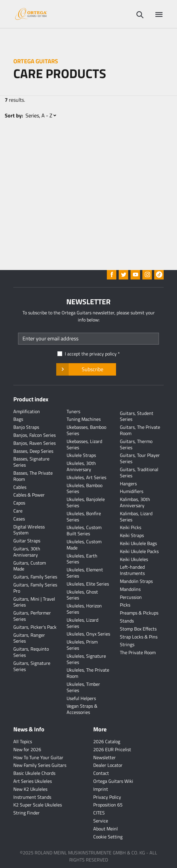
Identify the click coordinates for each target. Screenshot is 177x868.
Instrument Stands (32, 797)
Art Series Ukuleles (33, 781)
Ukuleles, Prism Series (82, 645)
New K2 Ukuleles (30, 789)
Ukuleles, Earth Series (82, 559)
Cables (20, 487)
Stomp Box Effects (138, 629)
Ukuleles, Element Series (85, 573)
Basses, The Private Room (33, 476)
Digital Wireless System (29, 530)
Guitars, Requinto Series (31, 652)
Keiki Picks (131, 527)
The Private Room (138, 652)
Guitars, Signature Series (32, 666)
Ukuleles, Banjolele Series (86, 502)
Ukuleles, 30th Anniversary (81, 466)
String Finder (26, 813)
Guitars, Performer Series (32, 616)
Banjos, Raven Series (34, 443)
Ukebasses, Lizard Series (84, 444)
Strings (127, 644)
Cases (19, 519)
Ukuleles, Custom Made (84, 545)
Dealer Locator (108, 765)
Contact (101, 773)
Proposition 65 (108, 805)
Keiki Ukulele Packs (139, 551)
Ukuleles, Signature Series (86, 659)
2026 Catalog (107, 741)
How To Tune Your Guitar (38, 757)
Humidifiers (132, 491)
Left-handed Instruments (132, 570)
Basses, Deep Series (33, 451)
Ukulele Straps (81, 455)
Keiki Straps (132, 535)
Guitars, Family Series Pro (35, 588)
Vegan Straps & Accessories (82, 709)
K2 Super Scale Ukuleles (38, 805)
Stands (127, 621)
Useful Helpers (81, 698)
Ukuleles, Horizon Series (84, 609)
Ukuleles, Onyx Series (88, 634)
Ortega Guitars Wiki (113, 781)
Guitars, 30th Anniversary (27, 552)
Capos (19, 503)
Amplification (27, 411)
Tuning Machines (84, 419)
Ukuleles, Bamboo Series (85, 488)
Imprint (101, 789)
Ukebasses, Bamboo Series (86, 430)
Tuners (73, 411)
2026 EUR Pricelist (112, 749)
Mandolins (130, 589)
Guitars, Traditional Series (139, 472)
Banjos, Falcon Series (34, 435)
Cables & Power (29, 495)
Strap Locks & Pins (139, 637)
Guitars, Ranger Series (29, 638)
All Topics (23, 741)
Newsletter (104, 757)
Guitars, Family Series (35, 577)
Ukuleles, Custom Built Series (84, 530)
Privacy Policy (107, 797)
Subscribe (86, 369)
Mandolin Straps (136, 581)
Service (101, 821)
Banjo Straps (26, 427)
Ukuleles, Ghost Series (82, 595)
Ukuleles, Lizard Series (82, 623)
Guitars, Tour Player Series (140, 458)
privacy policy (103, 354)
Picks (125, 605)
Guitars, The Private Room (140, 430)
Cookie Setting (108, 837)
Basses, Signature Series (31, 462)
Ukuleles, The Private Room (88, 673)
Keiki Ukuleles (134, 559)
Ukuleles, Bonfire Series (84, 517)
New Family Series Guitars (40, 765)
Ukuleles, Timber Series (83, 687)
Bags (18, 419)
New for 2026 (27, 749)
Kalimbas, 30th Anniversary (135, 502)
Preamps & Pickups (139, 613)
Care (18, 511)
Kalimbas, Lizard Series (136, 517)
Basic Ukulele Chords (34, 773)
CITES (99, 813)
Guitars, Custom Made (30, 566)
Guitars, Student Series (137, 416)
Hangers (128, 484)
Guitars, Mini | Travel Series (34, 602)
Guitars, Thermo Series (136, 444)
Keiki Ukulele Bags (138, 543)
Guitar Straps (27, 541)
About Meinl (106, 829)
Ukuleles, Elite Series (88, 584)
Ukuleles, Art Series (86, 477)
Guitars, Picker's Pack (35, 627)
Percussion (131, 597)
